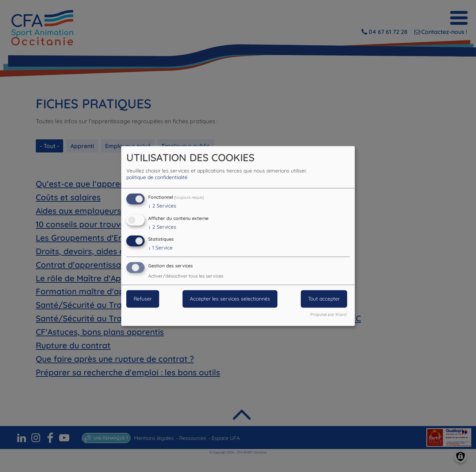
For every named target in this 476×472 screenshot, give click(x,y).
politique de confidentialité (157, 177)
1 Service (160, 248)
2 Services (162, 206)
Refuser (143, 299)
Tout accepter (324, 299)
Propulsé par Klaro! (329, 315)
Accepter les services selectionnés (230, 299)
